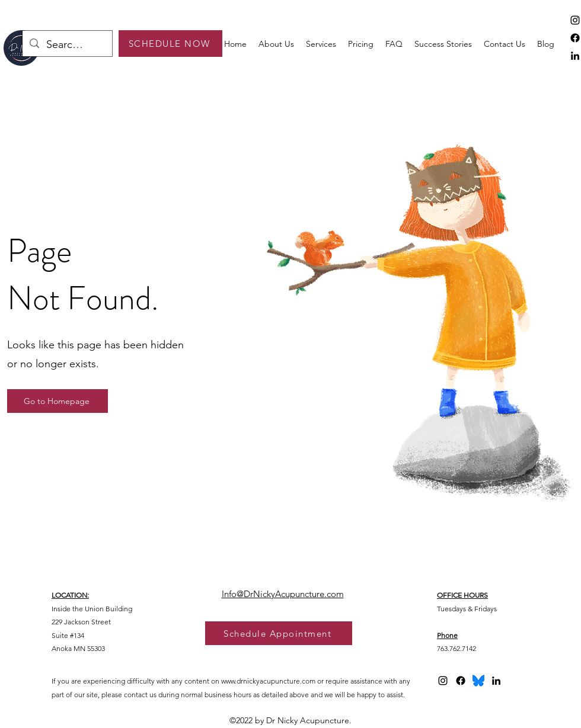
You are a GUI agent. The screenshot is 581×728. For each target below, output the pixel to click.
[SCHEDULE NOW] (170, 44)
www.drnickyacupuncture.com (268, 681)
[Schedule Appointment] (279, 633)
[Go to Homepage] (58, 401)
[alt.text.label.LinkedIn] (575, 56)
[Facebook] (575, 38)
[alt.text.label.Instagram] (575, 20)
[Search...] (67, 45)
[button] (321, 44)
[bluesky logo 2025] (478, 681)
